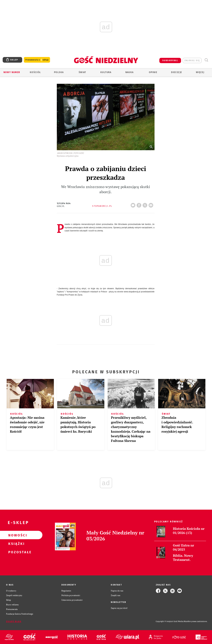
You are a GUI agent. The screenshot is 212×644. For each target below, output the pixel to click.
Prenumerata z (37, 60)
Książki (16, 544)
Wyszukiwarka (206, 60)
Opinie (153, 72)
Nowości (16, 535)
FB (140, 204)
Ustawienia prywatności (72, 600)
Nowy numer (12, 72)
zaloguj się (192, 60)
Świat (82, 72)
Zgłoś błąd (14, 622)
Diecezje (176, 72)
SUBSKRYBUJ (170, 60)
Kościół (35, 72)
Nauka (130, 72)
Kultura (106, 72)
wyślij (152, 204)
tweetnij (146, 204)
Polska (59, 72)
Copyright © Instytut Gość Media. (170, 621)
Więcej (200, 72)
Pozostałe (16, 552)
